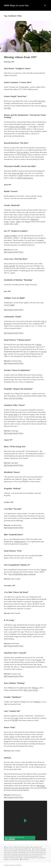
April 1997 (22, 847)
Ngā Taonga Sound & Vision (14, 252)
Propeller (12, 858)
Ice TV (23, 354)
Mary (5, 856)
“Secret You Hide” (18, 173)
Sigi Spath (27, 858)
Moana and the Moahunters (15, 856)
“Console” (38, 660)
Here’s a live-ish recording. (13, 398)
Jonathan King (17, 854)
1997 (17, 847)
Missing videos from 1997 (20, 57)
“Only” (12, 737)
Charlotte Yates (30, 851)
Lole (44, 854)
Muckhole (26, 856)
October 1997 (27, 849)
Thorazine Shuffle (14, 859)
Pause (41, 856)
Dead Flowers (22, 852)
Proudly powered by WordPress (13, 865)
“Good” (12, 222)
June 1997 (15, 849)
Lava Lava (31, 854)
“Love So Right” (9, 305)
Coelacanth (42, 851)
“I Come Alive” (24, 87)
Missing (21, 849)
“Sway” (6, 222)
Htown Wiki (13, 414)
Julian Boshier (24, 854)
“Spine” (18, 222)
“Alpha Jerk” (34, 219)
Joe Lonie (10, 854)
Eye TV (28, 852)
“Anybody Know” (20, 542)
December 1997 (37, 847)
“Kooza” (25, 479)
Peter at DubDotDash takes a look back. (22, 574)
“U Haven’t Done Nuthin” (17, 127)
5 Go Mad (36, 849)
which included (9, 266)
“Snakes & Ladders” (11, 236)
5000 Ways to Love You (16, 5)
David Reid (15, 852)
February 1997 (8, 849)
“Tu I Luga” (15, 718)
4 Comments (25, 859)
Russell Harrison (19, 858)
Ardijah (15, 851)
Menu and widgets (45, 7)
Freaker (32, 852)
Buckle (24, 851)
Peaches (6, 858)
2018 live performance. (25, 178)
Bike (20, 851)
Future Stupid (39, 852)
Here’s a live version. (31, 690)
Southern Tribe (34, 858)
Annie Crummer (8, 851)
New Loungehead (34, 856)
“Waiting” (35, 688)
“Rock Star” (42, 101)
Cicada (37, 851)
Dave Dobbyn (8, 852)
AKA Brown (43, 849)
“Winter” (28, 222)
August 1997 (29, 847)
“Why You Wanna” (23, 152)
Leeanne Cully (39, 854)
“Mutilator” (37, 702)
